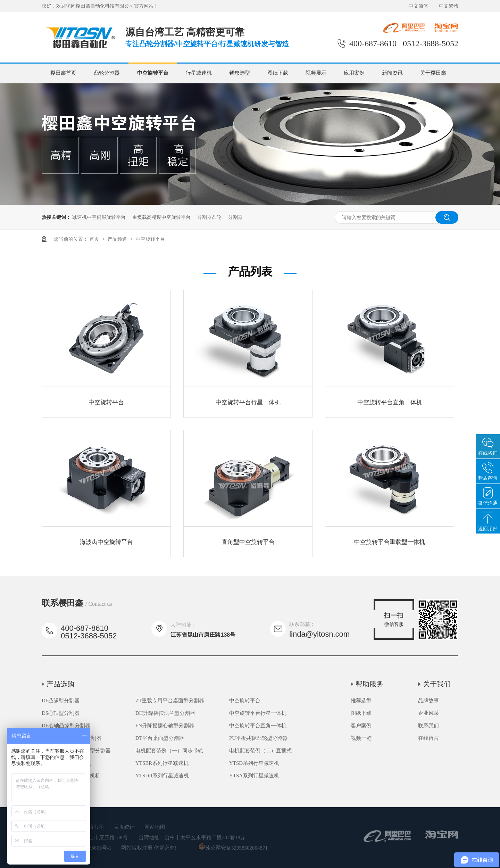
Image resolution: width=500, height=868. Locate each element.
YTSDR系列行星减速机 (162, 776)
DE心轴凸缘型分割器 (66, 726)
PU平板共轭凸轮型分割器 (259, 738)
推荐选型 (361, 701)
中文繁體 (449, 6)
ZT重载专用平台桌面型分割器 (170, 701)
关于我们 (437, 684)
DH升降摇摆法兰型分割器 (165, 713)
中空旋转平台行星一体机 (248, 402)
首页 (95, 239)
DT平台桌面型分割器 (160, 738)
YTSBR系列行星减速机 (162, 763)
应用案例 (354, 73)
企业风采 (428, 713)
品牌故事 (428, 701)
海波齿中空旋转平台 (106, 542)
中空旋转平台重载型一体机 (390, 542)
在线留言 (428, 738)
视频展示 (316, 73)
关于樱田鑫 (433, 73)
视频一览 (361, 738)
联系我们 (428, 726)
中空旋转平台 (153, 73)
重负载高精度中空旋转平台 (161, 217)
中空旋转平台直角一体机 (390, 402)
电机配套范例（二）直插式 (260, 751)
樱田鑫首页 (63, 73)
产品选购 (60, 684)
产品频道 (118, 239)
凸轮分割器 (107, 73)
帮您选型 (240, 73)
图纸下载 (278, 73)
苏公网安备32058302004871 (233, 848)
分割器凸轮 (209, 217)
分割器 (235, 217)
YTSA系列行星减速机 (254, 776)
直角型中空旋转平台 (248, 542)
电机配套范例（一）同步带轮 (169, 751)
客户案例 (361, 726)
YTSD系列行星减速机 (254, 763)
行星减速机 (199, 73)
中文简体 (418, 6)
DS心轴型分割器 (61, 713)
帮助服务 (369, 684)
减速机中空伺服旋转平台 (99, 217)
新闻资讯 (392, 73)
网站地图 (155, 827)
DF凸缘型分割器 (61, 701)
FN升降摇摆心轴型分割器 (165, 726)
